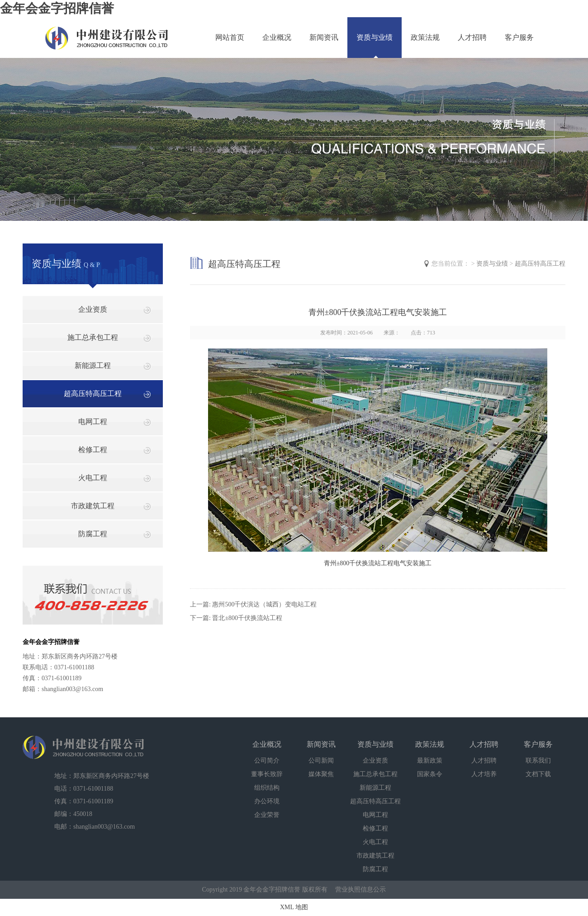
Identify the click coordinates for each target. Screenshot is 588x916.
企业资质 (93, 309)
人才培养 (484, 774)
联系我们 (538, 761)
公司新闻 (321, 761)
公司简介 (267, 761)
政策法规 (425, 37)
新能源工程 (93, 365)
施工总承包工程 (93, 337)
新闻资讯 (324, 37)
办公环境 (267, 801)
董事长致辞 (267, 774)
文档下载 (538, 774)
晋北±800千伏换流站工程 (247, 618)
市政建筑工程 (93, 506)
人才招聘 (472, 37)
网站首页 (230, 37)
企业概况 (277, 37)
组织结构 (267, 788)
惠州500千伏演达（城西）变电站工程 (264, 604)
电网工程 (93, 422)
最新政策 (430, 761)
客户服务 (519, 37)
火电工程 (93, 478)
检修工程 (93, 450)
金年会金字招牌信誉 (57, 8)
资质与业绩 (375, 37)
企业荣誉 (267, 815)
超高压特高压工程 (93, 394)
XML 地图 (294, 907)
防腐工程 (93, 534)
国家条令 (430, 774)
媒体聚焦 (321, 774)
